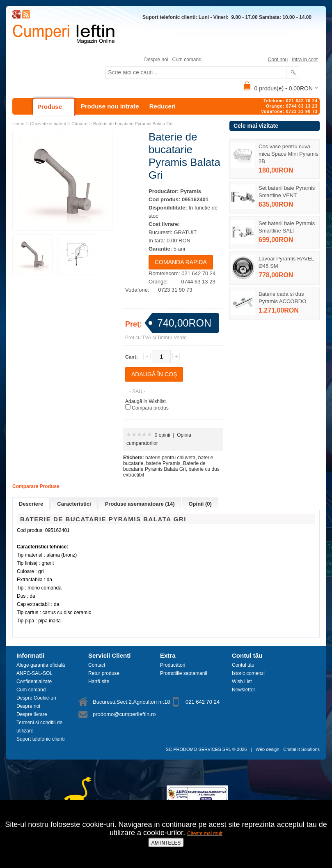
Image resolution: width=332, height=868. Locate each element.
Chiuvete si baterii (48, 124)
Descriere (31, 504)
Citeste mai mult (205, 833)
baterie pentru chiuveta (170, 458)
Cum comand (187, 60)
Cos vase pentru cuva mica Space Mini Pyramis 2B (288, 154)
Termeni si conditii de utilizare (39, 727)
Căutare (79, 124)
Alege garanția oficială (41, 665)
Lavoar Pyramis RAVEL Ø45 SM (286, 262)
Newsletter (244, 690)
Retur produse (104, 673)
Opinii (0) (200, 504)
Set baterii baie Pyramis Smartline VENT (287, 192)
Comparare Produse (36, 486)
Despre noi (156, 60)
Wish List (242, 682)
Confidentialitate (34, 682)
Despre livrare (32, 714)
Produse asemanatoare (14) (140, 504)
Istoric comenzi (248, 673)
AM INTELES (166, 843)
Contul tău (243, 665)
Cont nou (278, 60)
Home (18, 124)
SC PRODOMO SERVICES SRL (198, 749)
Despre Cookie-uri (36, 698)
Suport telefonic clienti (40, 739)
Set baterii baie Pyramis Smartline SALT (287, 227)
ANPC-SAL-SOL (34, 673)
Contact (97, 665)
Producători (173, 665)
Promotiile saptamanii (184, 673)
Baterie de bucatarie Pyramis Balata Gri (133, 124)
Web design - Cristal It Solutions (288, 749)
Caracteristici (74, 504)
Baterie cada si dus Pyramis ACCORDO (282, 298)
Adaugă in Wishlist (145, 401)
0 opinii (163, 435)
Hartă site (99, 682)
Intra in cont (305, 60)
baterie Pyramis (163, 463)
